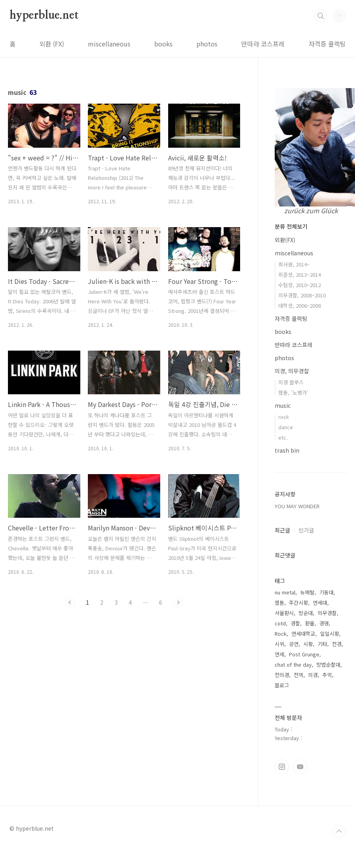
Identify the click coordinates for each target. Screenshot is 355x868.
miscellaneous (109, 44)
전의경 (282, 675)
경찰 (295, 623)
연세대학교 (303, 634)
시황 (308, 644)
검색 (321, 16)
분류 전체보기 (291, 226)
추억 (327, 675)
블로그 (282, 685)
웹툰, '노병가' (293, 393)
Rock (281, 634)
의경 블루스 (291, 382)
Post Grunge (304, 654)
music (283, 405)
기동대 (326, 592)
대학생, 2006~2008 (300, 306)
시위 (279, 644)
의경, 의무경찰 (292, 371)
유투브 (300, 767)
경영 (324, 623)
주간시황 (299, 603)
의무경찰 (327, 613)
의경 (313, 675)
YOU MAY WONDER (297, 506)
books (163, 44)
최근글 (282, 530)
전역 (299, 675)
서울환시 (284, 613)
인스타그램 (282, 767)
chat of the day (293, 665)
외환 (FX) (52, 44)
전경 (337, 644)
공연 (294, 644)
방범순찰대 (328, 665)
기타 (322, 644)
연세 (279, 654)
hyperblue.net (44, 15)
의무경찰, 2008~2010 (302, 295)
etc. (283, 437)
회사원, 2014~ (294, 264)
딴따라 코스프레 (263, 44)
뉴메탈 (307, 592)
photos (207, 44)
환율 (310, 623)
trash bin (287, 450)
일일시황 (330, 634)
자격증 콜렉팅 (327, 44)
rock (284, 417)
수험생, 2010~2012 (300, 285)
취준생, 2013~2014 (300, 275)
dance (286, 427)
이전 (70, 602)
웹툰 (279, 603)
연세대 (320, 603)
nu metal (285, 592)
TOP (339, 831)
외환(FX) (285, 240)
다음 (178, 602)
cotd (280, 623)
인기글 (306, 530)
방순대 (306, 613)
